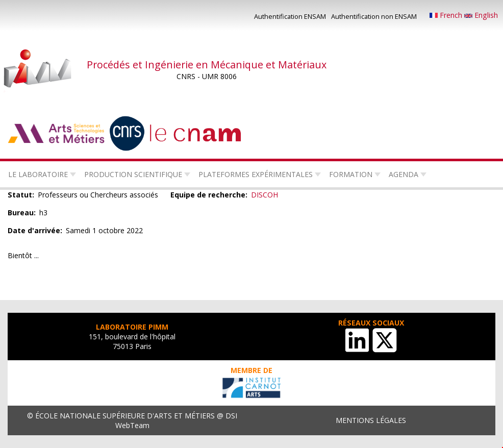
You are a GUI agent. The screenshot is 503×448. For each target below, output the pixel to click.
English (481, 15)
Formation (351, 174)
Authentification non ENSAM (374, 16)
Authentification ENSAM (290, 16)
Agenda (404, 174)
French (447, 15)
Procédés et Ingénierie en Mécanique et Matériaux (207, 65)
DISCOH (265, 195)
